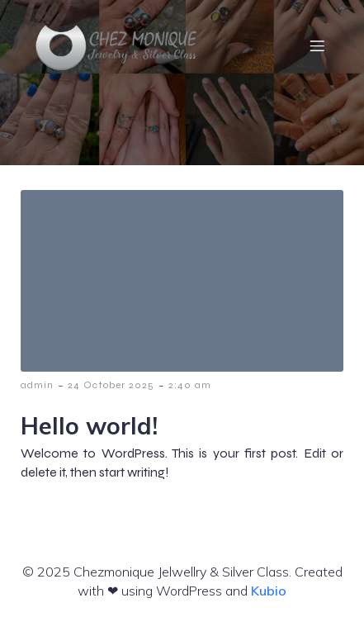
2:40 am (190, 385)
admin (37, 385)
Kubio (269, 591)
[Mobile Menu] (317, 45)
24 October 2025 (111, 385)
